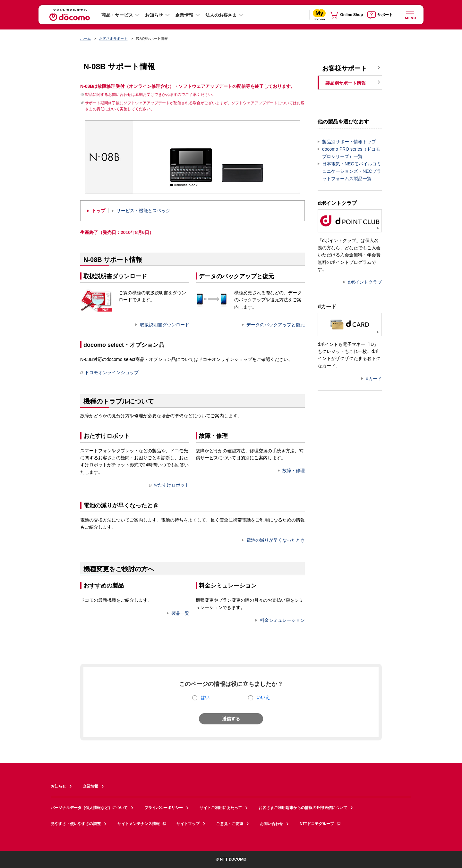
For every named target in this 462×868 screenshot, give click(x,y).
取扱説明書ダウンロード (165, 325)
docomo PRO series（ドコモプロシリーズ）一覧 (351, 153)
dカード (374, 379)
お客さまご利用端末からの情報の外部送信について (303, 808)
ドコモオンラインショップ (109, 372)
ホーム (86, 38)
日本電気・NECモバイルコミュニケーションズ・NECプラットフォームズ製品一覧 (352, 171)
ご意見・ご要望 (230, 824)
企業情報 (184, 15)
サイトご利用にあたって (221, 808)
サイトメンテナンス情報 (142, 824)
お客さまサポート (113, 38)
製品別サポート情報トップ (349, 142)
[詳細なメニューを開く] (410, 15)
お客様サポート (345, 68)
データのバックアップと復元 (276, 325)
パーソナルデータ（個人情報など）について (89, 808)
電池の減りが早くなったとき (276, 540)
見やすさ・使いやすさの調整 (76, 824)
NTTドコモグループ (320, 824)
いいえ (263, 697)
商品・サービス (117, 15)
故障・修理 (294, 471)
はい (205, 697)
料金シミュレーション (282, 620)
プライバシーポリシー (164, 808)
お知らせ (154, 15)
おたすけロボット (169, 485)
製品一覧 (180, 613)
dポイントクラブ (365, 282)
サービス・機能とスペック (143, 211)
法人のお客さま (221, 15)
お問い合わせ (271, 824)
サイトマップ (188, 824)
